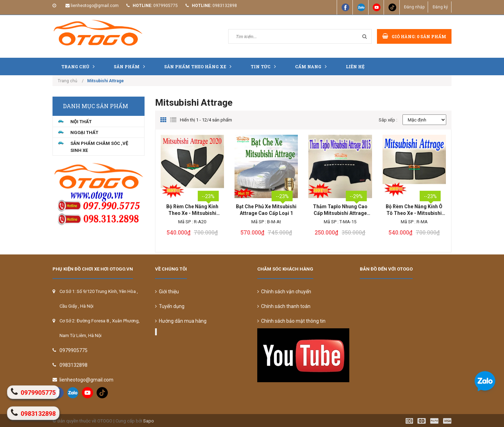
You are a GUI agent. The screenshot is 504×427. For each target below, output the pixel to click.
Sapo (149, 421)
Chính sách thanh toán (284, 306)
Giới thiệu (167, 292)
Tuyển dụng (170, 306)
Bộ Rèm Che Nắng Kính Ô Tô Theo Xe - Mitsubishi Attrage (414, 210)
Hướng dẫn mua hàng (181, 321)
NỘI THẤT (81, 122)
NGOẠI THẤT (84, 132)
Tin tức (265, 66)
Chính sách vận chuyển (284, 292)
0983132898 (225, 6)
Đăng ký (440, 7)
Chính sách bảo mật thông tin (291, 321)
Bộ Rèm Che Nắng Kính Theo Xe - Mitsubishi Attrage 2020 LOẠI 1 (192, 210)
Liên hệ (355, 66)
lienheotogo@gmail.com (95, 6)
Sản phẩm (131, 66)
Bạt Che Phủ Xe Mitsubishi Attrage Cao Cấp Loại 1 (266, 210)
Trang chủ (80, 66)
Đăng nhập (414, 7)
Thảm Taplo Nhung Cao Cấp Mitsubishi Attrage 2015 (340, 210)
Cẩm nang (313, 66)
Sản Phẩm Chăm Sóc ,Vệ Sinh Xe (99, 147)
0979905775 (166, 6)
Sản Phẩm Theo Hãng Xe (199, 66)
